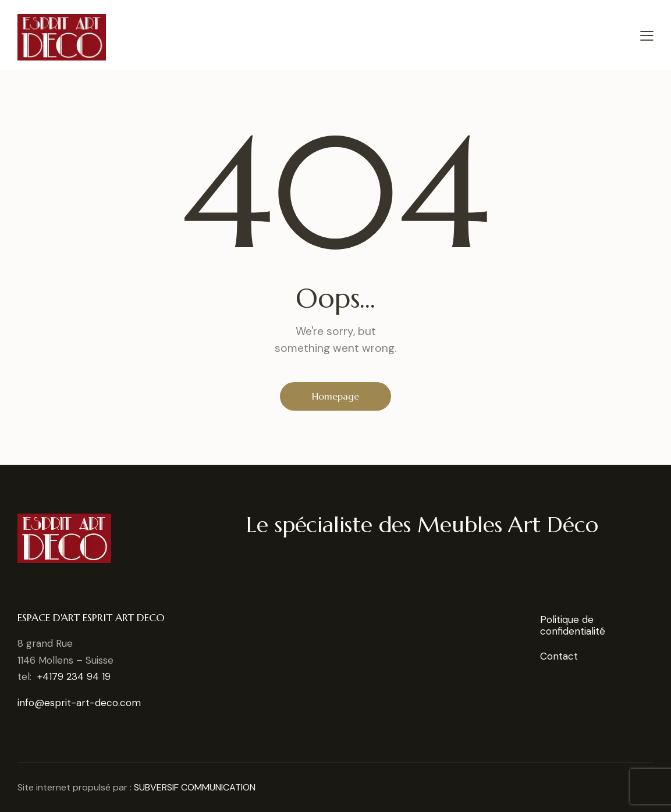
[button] (647, 35)
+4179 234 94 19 (74, 676)
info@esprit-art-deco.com (79, 703)
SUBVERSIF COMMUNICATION (195, 787)
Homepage (335, 396)
